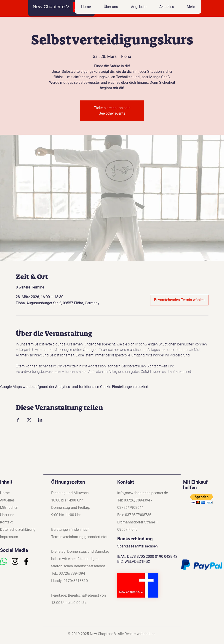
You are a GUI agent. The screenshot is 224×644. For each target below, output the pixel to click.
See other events (112, 113)
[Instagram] (15, 561)
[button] (139, 7)
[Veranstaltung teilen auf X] (29, 420)
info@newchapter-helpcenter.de (143, 493)
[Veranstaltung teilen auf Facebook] (18, 420)
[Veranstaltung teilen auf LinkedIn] (40, 420)
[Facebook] (26, 561)
